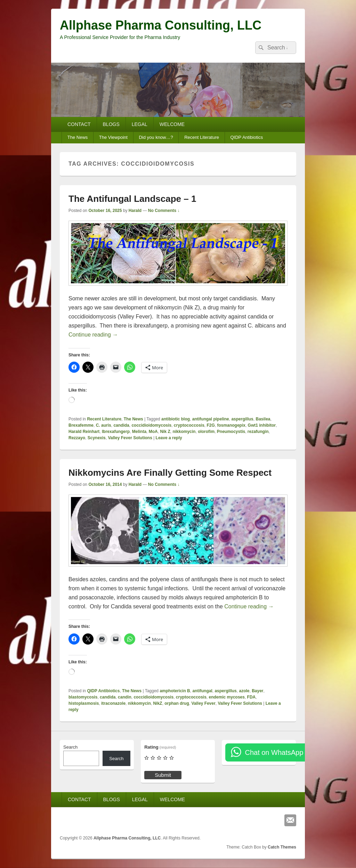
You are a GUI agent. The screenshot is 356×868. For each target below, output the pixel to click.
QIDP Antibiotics (246, 137)
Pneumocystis (231, 432)
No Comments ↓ (164, 211)
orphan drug (177, 703)
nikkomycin (184, 432)
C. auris (104, 425)
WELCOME (172, 124)
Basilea (263, 419)
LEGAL (140, 124)
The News (78, 137)
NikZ (157, 703)
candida (121, 425)
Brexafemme (81, 425)
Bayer (257, 691)
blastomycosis (83, 697)
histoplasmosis (84, 703)
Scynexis (97, 438)
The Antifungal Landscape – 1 (132, 199)
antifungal (202, 691)
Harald (135, 211)
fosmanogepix (231, 425)
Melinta (139, 432)
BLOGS (111, 124)
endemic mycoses (227, 697)
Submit (163, 775)
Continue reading (93, 335)
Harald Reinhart (84, 432)
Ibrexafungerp (116, 432)
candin (125, 697)
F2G (211, 425)
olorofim (206, 432)
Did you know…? (156, 137)
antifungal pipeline (211, 419)
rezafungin (258, 432)
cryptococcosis (189, 425)
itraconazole (113, 703)
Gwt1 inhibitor (262, 425)
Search (70, 747)
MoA (153, 432)
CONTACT (79, 124)
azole (244, 691)
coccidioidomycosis (151, 425)
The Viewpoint (113, 137)
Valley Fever (203, 703)
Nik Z (165, 432)
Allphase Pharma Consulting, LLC (161, 25)
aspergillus (242, 419)
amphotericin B (175, 691)
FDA (252, 697)
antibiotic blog (176, 419)
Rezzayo (77, 438)
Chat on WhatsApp (274, 752)
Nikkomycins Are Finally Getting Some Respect (170, 473)
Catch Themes (282, 847)
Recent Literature (202, 137)
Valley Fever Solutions (130, 438)
